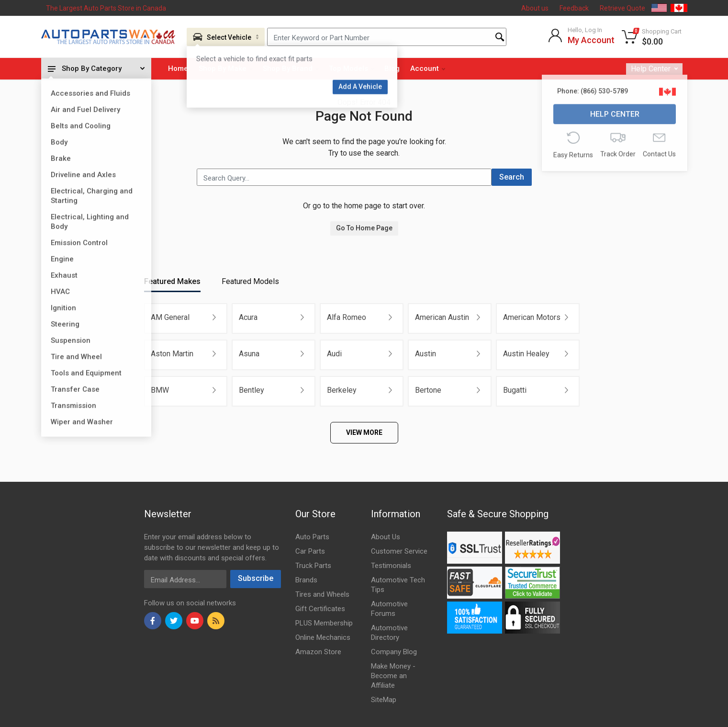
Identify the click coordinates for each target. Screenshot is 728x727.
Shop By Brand (291, 68)
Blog (392, 68)
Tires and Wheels (322, 594)
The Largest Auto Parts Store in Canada (106, 8)
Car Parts (310, 551)
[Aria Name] (226, 37)
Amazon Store (318, 652)
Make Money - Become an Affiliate (393, 676)
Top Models (352, 68)
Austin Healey (526, 354)
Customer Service (399, 551)
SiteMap (384, 700)
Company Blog (394, 652)
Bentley (252, 390)
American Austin (442, 317)
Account (428, 68)
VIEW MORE (364, 432)
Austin (426, 354)
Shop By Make (226, 68)
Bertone (428, 390)
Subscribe (256, 578)
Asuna (249, 354)
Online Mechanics (323, 637)
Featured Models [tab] (250, 281)
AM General (170, 317)
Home (178, 68)
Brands (306, 580)
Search (512, 177)
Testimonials (391, 566)
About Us (386, 537)
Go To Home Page (364, 228)
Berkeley (342, 390)
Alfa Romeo (347, 317)
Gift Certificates (320, 609)
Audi (334, 354)
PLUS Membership (324, 623)
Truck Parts (313, 566)
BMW (160, 390)
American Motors (532, 317)
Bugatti (515, 390)
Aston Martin (172, 354)
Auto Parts (312, 537)
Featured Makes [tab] (172, 281)
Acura (248, 317)
